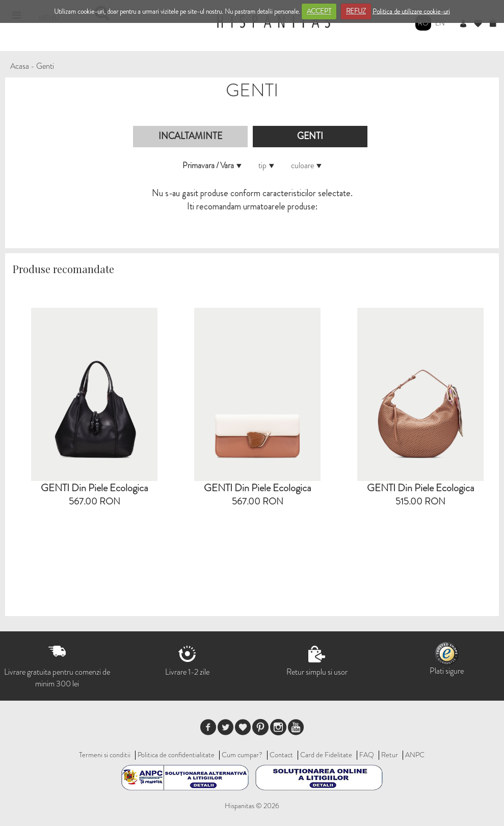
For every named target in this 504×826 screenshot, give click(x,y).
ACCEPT (319, 11)
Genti (45, 66)
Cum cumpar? (242, 755)
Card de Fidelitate (326, 755)
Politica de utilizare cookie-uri (411, 11)
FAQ (367, 755)
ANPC (415, 755)
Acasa (20, 66)
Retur (390, 755)
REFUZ (356, 11)
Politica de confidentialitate (176, 755)
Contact (281, 755)
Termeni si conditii (105, 755)
